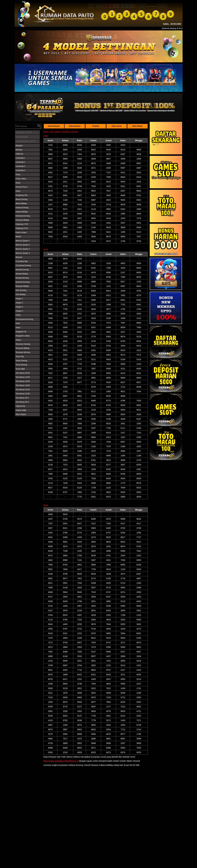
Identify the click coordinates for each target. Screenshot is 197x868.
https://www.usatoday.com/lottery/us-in (61, 761)
